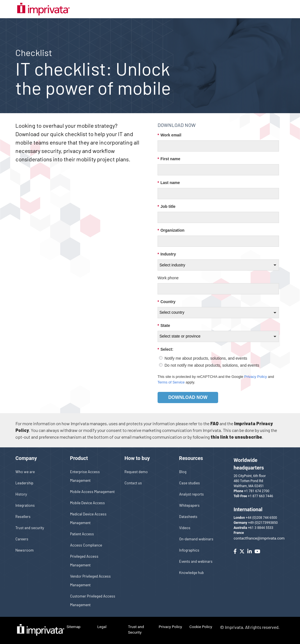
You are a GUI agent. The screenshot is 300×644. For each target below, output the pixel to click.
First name (169, 159)
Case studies (190, 483)
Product (79, 458)
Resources (191, 458)
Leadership (24, 483)
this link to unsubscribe (236, 437)
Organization (171, 230)
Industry (167, 254)
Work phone (168, 278)
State (164, 326)
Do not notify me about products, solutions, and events (212, 365)
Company (26, 458)
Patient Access (82, 534)
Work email (169, 135)
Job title (167, 207)
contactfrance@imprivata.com (259, 538)
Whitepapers (189, 505)
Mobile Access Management (92, 491)
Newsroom (25, 550)
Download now (188, 397)
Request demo (136, 472)
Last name (169, 183)
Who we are (25, 472)
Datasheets (188, 516)
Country (167, 302)
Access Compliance (86, 545)
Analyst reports (191, 494)
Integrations (25, 505)
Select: (165, 349)
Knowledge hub (191, 572)
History (21, 494)
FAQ (214, 423)
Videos (185, 528)
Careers (22, 539)
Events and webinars (196, 561)
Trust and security (30, 528)
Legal (102, 627)
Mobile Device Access (87, 503)
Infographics (189, 550)
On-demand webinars (196, 539)
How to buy (137, 458)
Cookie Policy (201, 627)
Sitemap (74, 627)
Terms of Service (171, 382)
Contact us (133, 483)
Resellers (23, 516)
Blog (183, 472)
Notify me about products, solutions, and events (206, 358)
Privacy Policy (256, 377)
